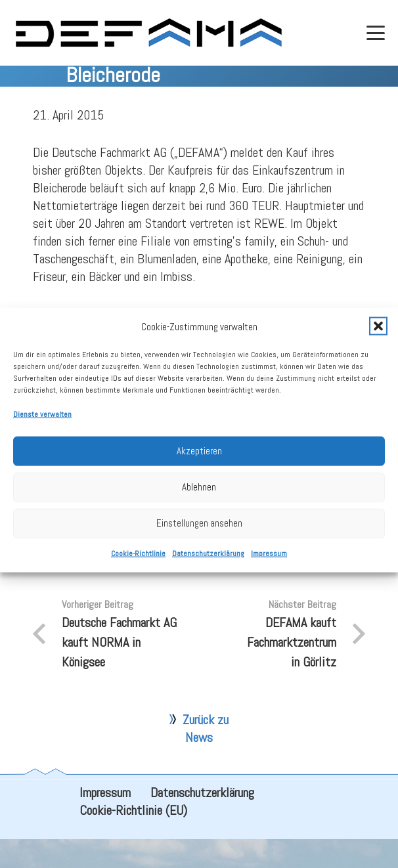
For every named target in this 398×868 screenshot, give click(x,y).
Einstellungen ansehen (199, 533)
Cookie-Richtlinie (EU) (133, 839)
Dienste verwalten (42, 424)
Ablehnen (199, 497)
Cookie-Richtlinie (138, 563)
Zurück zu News (206, 757)
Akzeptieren (199, 461)
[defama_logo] (148, 33)
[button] (378, 337)
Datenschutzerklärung (208, 563)
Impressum (269, 563)
